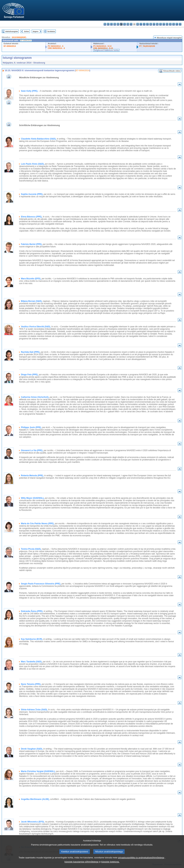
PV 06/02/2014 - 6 (56, 46)
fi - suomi (177, 24)
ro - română (167, 24)
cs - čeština (111, 24)
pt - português (164, 24)
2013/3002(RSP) (19, 37)
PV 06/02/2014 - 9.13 (102, 46)
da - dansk (115, 24)
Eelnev (27, 31)
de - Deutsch (118, 24)
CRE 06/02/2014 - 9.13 (103, 48)
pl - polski (161, 24)
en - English (128, 24)
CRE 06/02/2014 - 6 (56, 48)
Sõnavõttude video (172, 71)
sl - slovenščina (174, 24)
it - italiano (141, 24)
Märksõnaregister (12, 31)
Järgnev (35, 31)
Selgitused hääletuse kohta (106, 50)
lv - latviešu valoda (144, 24)
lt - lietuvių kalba (147, 24)
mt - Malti (154, 24)
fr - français (131, 24)
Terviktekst (51, 31)
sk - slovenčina (170, 24)
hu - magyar (151, 24)
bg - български (105, 24)
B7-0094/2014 (10, 46)
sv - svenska (180, 24)
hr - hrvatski (138, 24)
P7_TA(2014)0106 (147, 46)
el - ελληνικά (125, 24)
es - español (108, 24)
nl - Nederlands (157, 24)
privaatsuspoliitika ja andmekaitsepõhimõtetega (141, 862)
